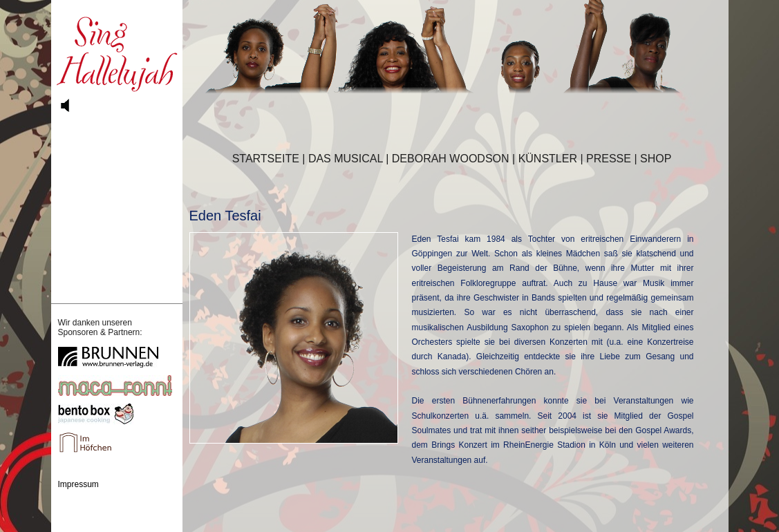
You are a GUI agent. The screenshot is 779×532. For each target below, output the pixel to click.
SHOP (656, 159)
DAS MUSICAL (346, 159)
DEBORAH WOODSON (451, 159)
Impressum (78, 484)
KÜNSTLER (548, 159)
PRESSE (609, 159)
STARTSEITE (266, 159)
